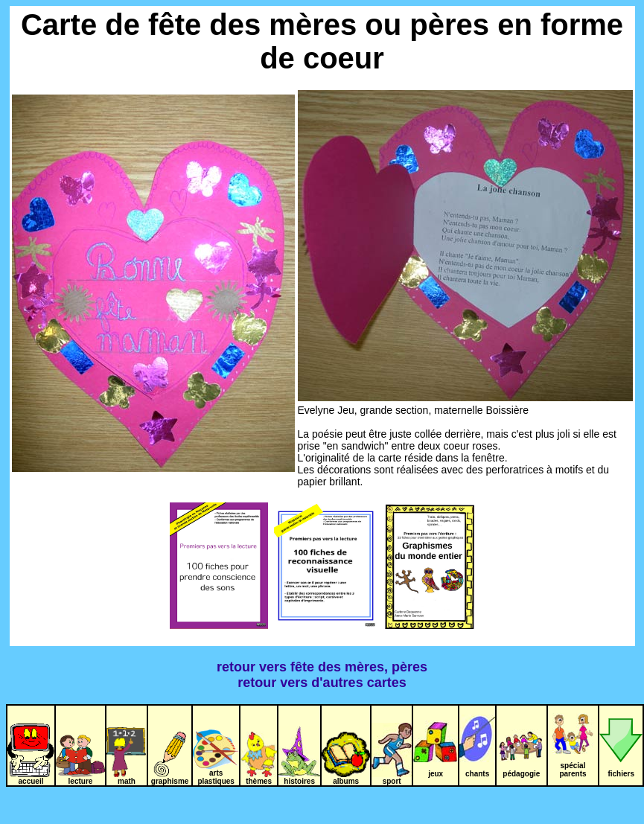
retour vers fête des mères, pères (322, 667)
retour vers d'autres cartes (322, 683)
